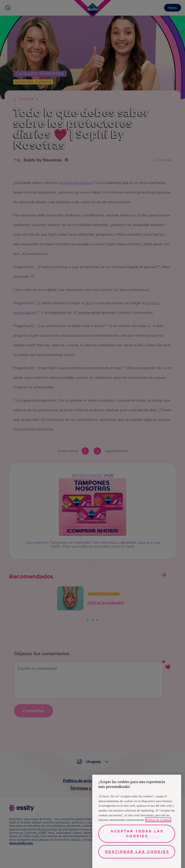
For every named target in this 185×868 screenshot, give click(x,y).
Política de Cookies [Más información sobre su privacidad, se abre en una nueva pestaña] (158, 820)
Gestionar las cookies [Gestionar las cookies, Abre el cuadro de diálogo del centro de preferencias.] (137, 852)
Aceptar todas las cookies (137, 834)
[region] (137, 821)
